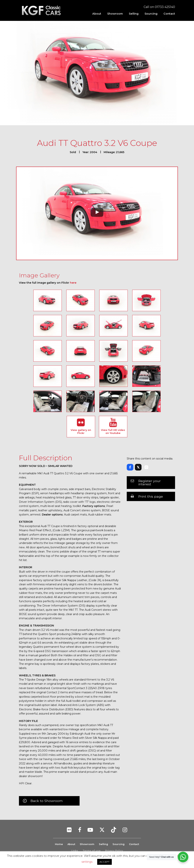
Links (75, 851)
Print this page (151, 496)
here (73, 283)
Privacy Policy (114, 851)
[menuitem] (97, 14)
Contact (169, 14)
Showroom (115, 14)
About (97, 14)
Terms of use (92, 851)
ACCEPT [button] (104, 862)
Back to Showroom (47, 801)
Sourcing (151, 14)
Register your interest (149, 483)
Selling (134, 14)
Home (59, 844)
